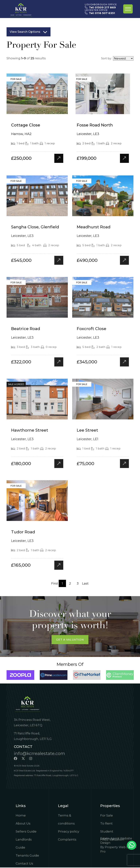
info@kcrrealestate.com (39, 754)
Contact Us (24, 864)
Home (21, 816)
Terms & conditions (66, 820)
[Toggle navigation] (128, 9)
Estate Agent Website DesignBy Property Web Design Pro (118, 846)
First (55, 584)
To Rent (106, 824)
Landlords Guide (24, 844)
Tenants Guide (27, 856)
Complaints (67, 840)
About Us (23, 824)
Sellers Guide (26, 832)
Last (85, 584)
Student (107, 832)
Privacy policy (69, 832)
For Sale (107, 816)
